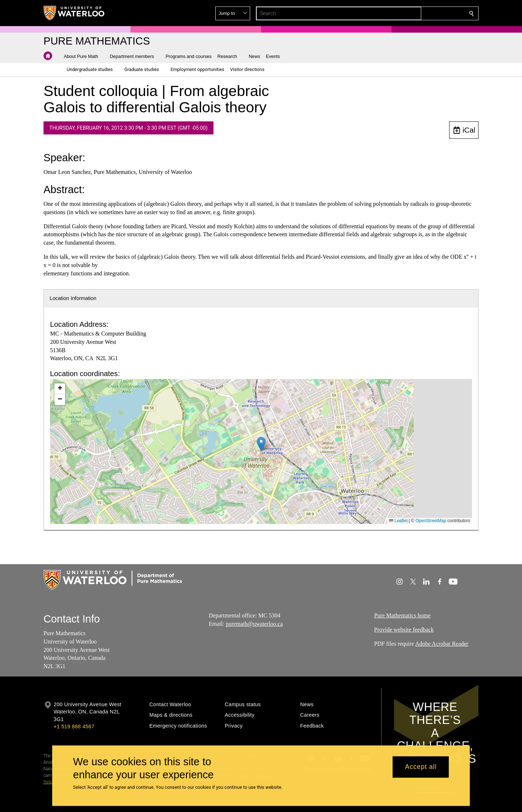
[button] (419, 13)
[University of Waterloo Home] (74, 13)
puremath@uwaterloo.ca (254, 624)
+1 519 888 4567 (74, 726)
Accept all (421, 767)
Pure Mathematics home (402, 615)
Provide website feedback (404, 630)
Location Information (73, 298)
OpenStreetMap (431, 521)
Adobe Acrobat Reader (442, 644)
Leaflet (398, 521)
